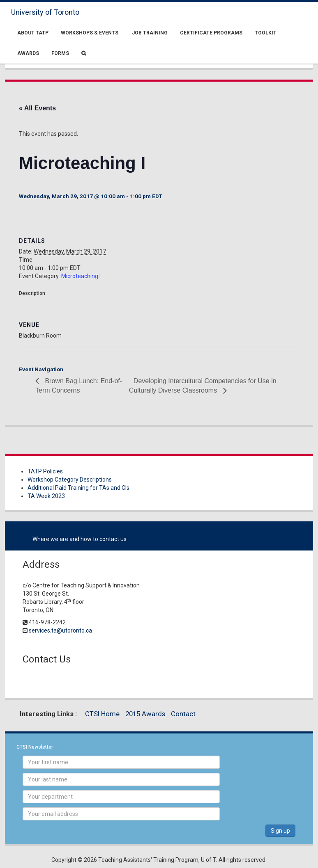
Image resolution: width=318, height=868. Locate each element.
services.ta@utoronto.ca (60, 630)
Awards (28, 53)
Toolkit (266, 33)
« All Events (37, 108)
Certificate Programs (211, 33)
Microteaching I (81, 276)
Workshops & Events (90, 33)
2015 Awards (145, 714)
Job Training (149, 33)
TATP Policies (45, 471)
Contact (183, 714)
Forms (60, 53)
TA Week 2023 (46, 496)
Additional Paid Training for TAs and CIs (78, 488)
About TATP (33, 33)
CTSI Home (102, 714)
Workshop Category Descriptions (70, 480)
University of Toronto (45, 12)
